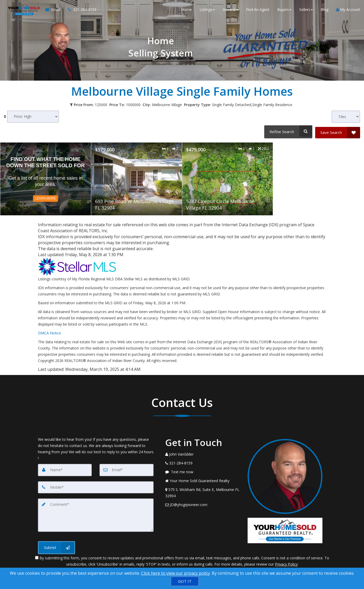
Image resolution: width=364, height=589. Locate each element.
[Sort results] (33, 117)
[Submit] (57, 546)
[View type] (346, 117)
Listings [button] (207, 10)
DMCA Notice (49, 332)
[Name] (65, 469)
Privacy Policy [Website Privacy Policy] (286, 562)
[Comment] (96, 513)
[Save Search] (338, 131)
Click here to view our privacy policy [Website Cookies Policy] (176, 573)
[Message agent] (203, 471)
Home (187, 10)
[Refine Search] (287, 131)
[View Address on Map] (203, 491)
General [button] (230, 10)
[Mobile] (96, 486)
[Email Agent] (54, 10)
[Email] (127, 469)
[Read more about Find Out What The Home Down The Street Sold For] (46, 177)
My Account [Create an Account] (348, 10)
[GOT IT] (185, 581)
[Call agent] (79, 10)
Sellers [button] (306, 10)
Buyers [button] (284, 10)
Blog (325, 10)
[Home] (22, 10)
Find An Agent (258, 10)
